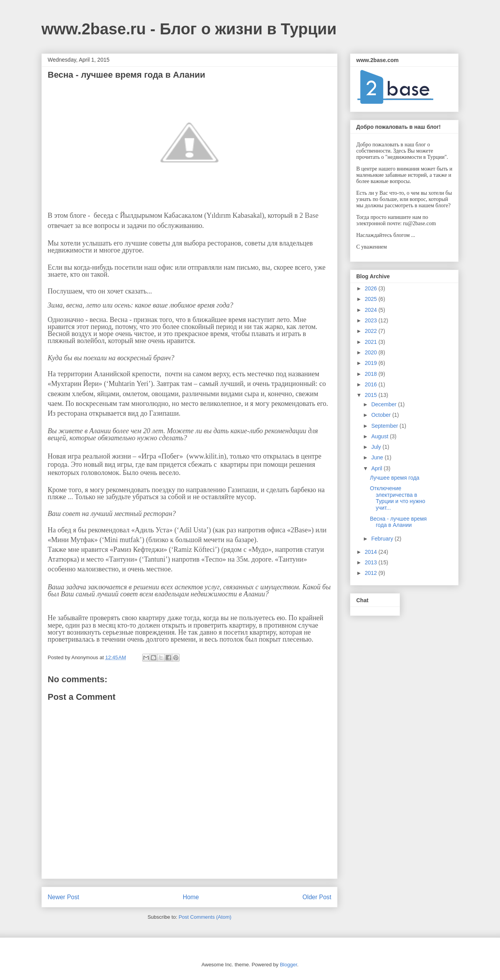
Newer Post (63, 897)
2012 (372, 573)
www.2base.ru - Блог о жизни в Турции (189, 29)
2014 (372, 552)
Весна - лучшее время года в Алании (398, 522)
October (382, 415)
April (377, 468)
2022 (372, 331)
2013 (372, 562)
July (377, 447)
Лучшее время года (395, 478)
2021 (372, 342)
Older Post (317, 897)
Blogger (288, 965)
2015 (372, 395)
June (378, 457)
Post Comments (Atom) (205, 917)
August (380, 436)
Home (191, 897)
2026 (372, 288)
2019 (372, 363)
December (384, 404)
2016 (372, 384)
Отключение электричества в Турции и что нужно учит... (398, 498)
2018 (372, 374)
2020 (372, 352)
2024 (372, 310)
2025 (372, 299)
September (385, 426)
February (383, 539)
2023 (372, 320)
